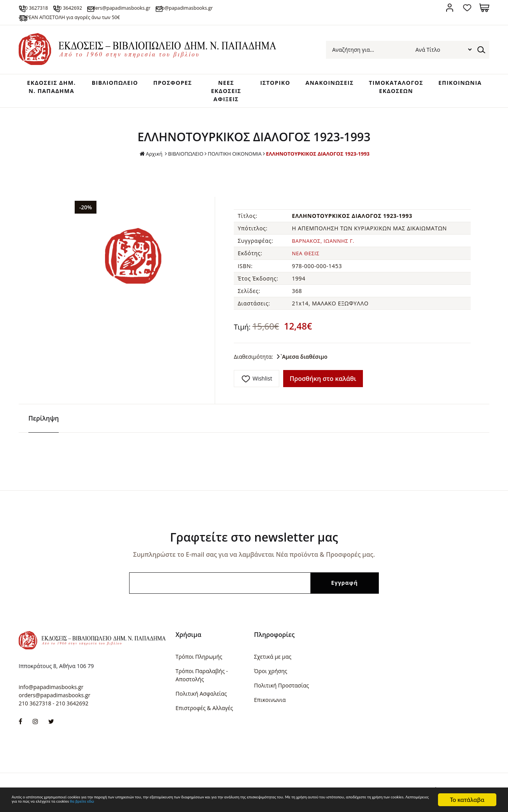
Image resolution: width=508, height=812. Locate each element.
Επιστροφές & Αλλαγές (204, 710)
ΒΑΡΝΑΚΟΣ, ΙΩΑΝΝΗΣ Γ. (325, 248)
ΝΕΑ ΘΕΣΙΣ (307, 260)
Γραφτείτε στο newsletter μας (254, 539)
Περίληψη (44, 421)
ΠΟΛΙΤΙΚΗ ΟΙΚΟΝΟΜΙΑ (233, 160)
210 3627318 (47, 7)
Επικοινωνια (270, 702)
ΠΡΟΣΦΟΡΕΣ (165, 85)
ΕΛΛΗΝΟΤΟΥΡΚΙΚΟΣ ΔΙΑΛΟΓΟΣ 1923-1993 (322, 160)
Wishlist (262, 385)
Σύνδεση (449, 8)
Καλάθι (484, 8)
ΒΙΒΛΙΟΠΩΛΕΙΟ (103, 85)
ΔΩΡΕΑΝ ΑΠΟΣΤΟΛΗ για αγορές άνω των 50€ (94, 17)
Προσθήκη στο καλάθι (323, 385)
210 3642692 (99, 7)
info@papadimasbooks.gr (265, 7)
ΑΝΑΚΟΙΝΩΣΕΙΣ (321, 85)
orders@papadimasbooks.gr (173, 7)
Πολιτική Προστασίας (281, 688)
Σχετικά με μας (273, 659)
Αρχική (144, 161)
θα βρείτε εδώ (366, 803)
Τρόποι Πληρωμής (199, 659)
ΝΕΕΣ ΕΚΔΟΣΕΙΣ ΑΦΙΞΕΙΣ (217, 94)
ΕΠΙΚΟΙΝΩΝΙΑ (461, 85)
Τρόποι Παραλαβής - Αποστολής (201, 677)
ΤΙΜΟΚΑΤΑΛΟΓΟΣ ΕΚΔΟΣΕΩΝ (393, 89)
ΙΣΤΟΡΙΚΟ (265, 85)
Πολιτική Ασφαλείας (201, 696)
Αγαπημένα (467, 8)
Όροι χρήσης (271, 673)
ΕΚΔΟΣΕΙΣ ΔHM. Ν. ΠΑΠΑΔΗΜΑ (43, 94)
